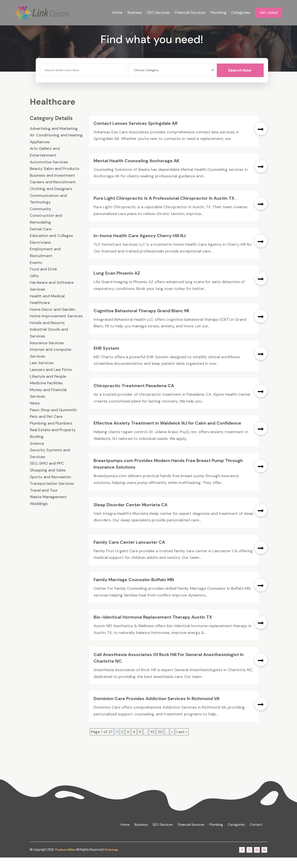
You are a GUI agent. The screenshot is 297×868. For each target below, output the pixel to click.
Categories (241, 12)
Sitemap (111, 860)
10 (152, 742)
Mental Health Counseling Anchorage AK (137, 171)
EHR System (106, 359)
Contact (256, 835)
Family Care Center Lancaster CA (129, 553)
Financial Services (190, 12)
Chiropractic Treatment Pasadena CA (134, 396)
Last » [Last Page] (182, 742)
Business (135, 12)
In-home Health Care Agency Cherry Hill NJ (140, 246)
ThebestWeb (65, 860)
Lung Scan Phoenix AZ (117, 284)
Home (117, 12)
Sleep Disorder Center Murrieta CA (131, 515)
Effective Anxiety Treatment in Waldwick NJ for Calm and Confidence (167, 434)
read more (261, 139)
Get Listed (269, 12)
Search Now (240, 81)
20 (160, 742)
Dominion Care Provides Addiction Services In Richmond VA (157, 709)
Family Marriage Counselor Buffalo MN (134, 590)
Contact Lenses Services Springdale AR (136, 134)
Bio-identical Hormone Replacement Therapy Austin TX (153, 628)
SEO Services (158, 12)
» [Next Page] (172, 742)
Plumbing (218, 12)
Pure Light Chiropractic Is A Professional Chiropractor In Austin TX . (165, 209)
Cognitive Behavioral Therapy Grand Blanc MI (141, 321)
